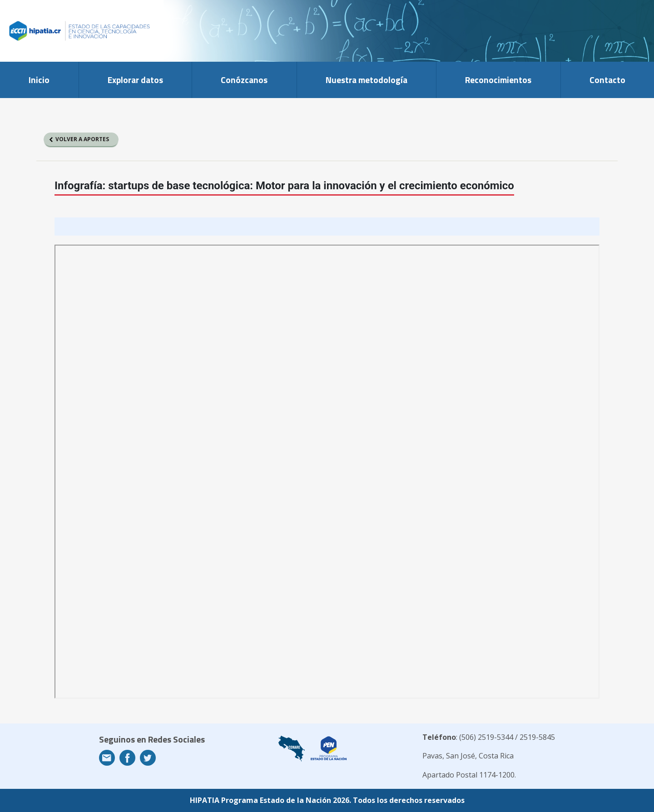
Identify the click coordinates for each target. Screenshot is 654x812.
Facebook (127, 758)
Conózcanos (244, 80)
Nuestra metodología (367, 80)
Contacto (607, 80)
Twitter (148, 758)
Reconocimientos (498, 80)
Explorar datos (135, 80)
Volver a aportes (82, 139)
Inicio (39, 80)
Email (107, 758)
